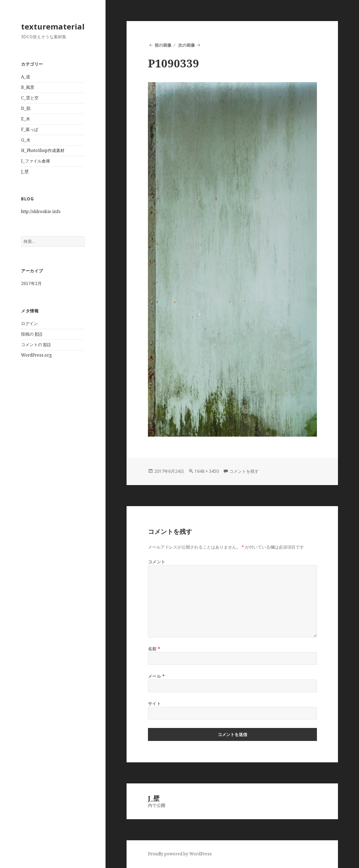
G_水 (26, 140)
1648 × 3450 (207, 471)
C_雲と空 (30, 98)
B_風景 (28, 87)
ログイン (29, 323)
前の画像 (163, 45)
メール (156, 676)
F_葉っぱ (30, 129)
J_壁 (25, 171)
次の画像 (187, 45)
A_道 (26, 77)
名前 (154, 649)
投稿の (32, 334)
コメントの (36, 345)
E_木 (26, 119)
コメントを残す (244, 471)
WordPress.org (36, 355)
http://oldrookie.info (41, 211)
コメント (157, 562)
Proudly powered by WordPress (180, 854)
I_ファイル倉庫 (36, 161)
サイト (154, 704)
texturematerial (53, 26)
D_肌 (26, 108)
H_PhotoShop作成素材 (43, 150)
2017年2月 (31, 283)
